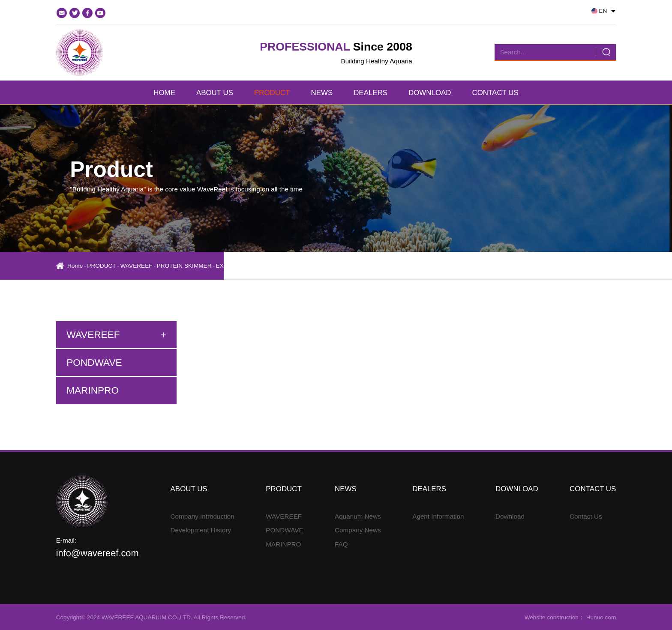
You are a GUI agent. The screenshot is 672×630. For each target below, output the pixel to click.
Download (510, 516)
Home (75, 266)
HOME (164, 93)
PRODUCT (272, 93)
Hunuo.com (600, 617)
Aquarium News (358, 516)
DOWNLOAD (430, 93)
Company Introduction (202, 516)
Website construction (552, 617)
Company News (358, 530)
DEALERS (370, 93)
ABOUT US (215, 93)
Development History (201, 530)
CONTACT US (495, 93)
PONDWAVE (284, 530)
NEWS (322, 93)
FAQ (341, 544)
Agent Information (438, 516)
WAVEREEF (136, 266)
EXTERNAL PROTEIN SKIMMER (259, 266)
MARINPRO (283, 544)
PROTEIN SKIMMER (184, 266)
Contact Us (586, 516)
